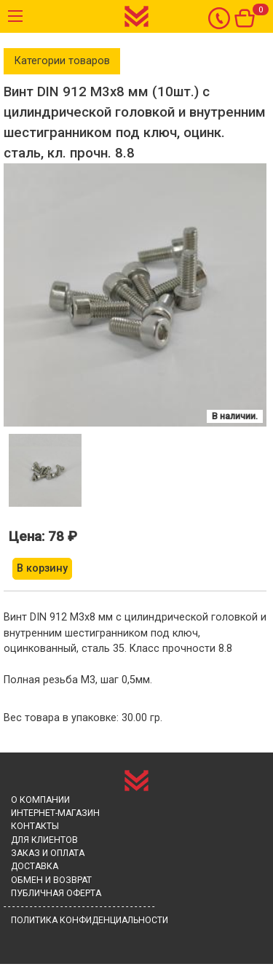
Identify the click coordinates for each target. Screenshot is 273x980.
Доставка (35, 866)
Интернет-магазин (55, 813)
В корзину (42, 568)
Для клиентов (44, 840)
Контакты (35, 826)
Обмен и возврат (51, 880)
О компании (40, 800)
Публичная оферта (56, 893)
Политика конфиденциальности (90, 920)
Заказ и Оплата (48, 853)
